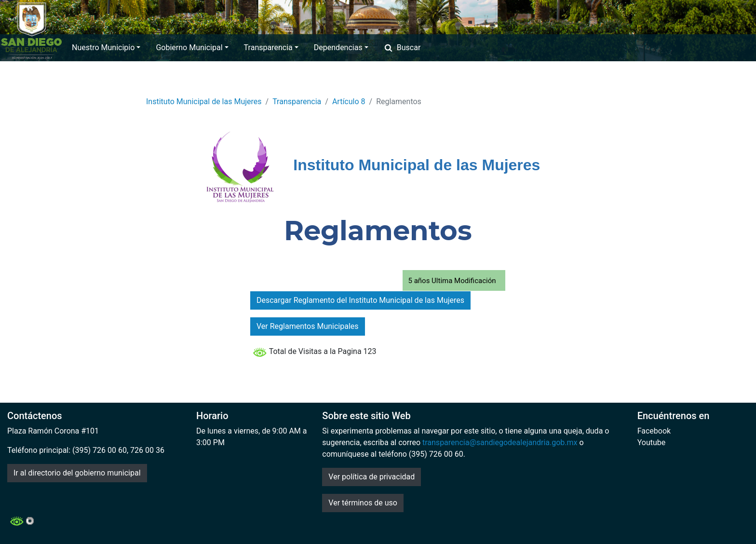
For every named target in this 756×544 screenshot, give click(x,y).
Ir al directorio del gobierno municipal (77, 473)
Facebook (654, 431)
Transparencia (271, 48)
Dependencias (341, 48)
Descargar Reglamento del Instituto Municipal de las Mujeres (360, 300)
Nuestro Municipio (106, 48)
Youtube (652, 442)
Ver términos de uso (363, 503)
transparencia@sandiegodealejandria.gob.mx (500, 442)
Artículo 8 (349, 102)
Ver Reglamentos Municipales (308, 326)
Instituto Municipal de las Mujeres (204, 102)
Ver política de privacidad (371, 477)
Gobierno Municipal (192, 48)
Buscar (402, 48)
